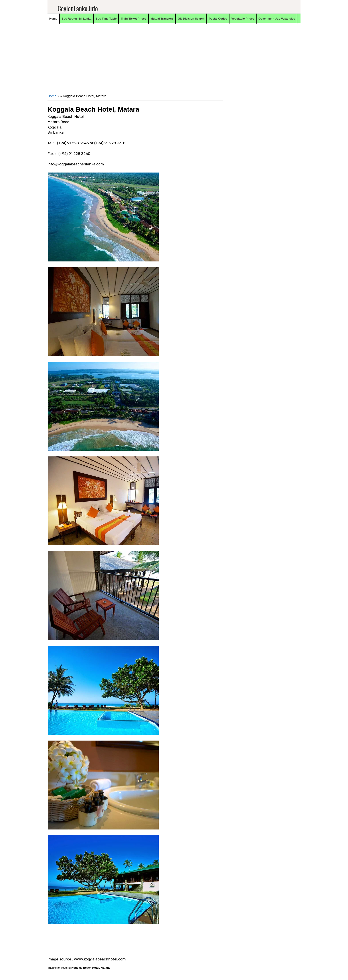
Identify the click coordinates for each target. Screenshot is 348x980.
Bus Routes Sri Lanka (76, 19)
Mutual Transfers (162, 19)
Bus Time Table (106, 19)
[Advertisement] (135, 61)
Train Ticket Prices (133, 19)
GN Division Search (191, 19)
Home (53, 19)
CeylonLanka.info (78, 8)
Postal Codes (218, 19)
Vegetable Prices (243, 19)
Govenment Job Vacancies (277, 19)
